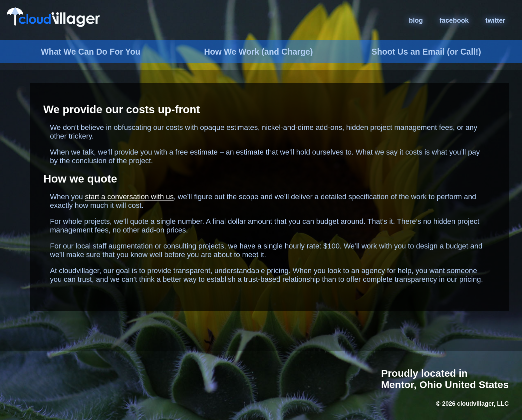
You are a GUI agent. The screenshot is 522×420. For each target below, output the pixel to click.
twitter (495, 20)
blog (416, 20)
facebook (454, 20)
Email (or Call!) (426, 52)
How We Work (259, 52)
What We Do (91, 52)
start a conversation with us (129, 197)
